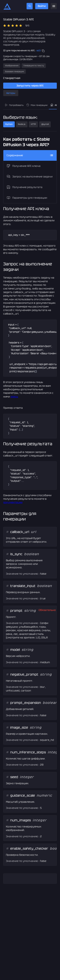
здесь (14, 397)
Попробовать (14, 105)
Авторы (11, 93)
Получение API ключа (24, 166)
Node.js (22, 124)
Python (9, 124)
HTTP (33, 124)
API (54, 105)
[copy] (43, 51)
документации (13, 502)
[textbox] (30, 235)
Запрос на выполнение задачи (30, 176)
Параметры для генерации (27, 198)
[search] (30, 6)
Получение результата (24, 187)
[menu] (54, 6)
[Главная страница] (7, 6)
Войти (42, 6)
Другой (45, 124)
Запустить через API (30, 86)
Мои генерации (37, 105)
